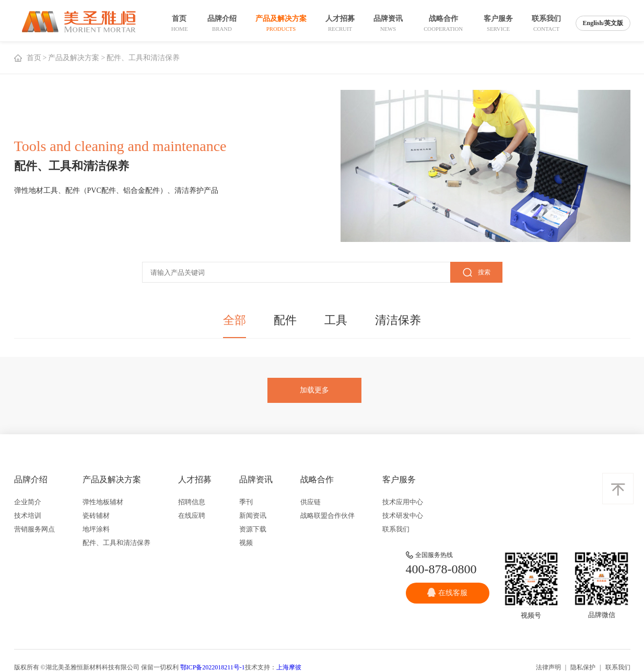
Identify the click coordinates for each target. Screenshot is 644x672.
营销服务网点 (34, 529)
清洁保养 (398, 320)
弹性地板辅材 (103, 502)
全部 (235, 320)
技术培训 (28, 515)
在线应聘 (192, 515)
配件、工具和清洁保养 (116, 543)
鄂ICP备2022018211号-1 (213, 667)
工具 (336, 320)
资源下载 (253, 529)
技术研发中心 (403, 515)
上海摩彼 (289, 667)
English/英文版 (603, 23)
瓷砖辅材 (96, 515)
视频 (246, 543)
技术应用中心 (403, 502)
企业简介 (28, 502)
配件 (285, 320)
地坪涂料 (96, 529)
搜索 (476, 273)
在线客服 (447, 592)
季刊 (246, 502)
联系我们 (396, 529)
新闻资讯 (253, 515)
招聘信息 (192, 502)
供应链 (311, 502)
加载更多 (314, 390)
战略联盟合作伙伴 (327, 515)
